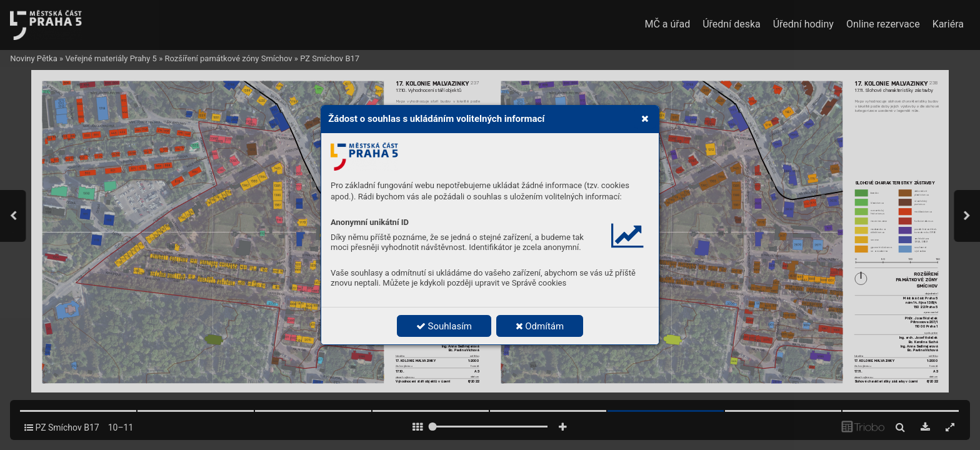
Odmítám (540, 326)
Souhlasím (444, 326)
